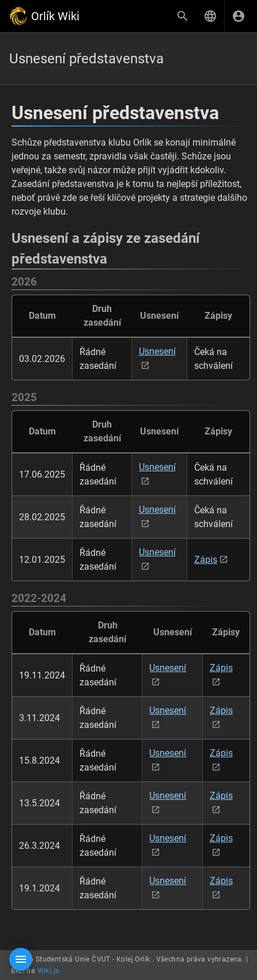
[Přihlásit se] (239, 16)
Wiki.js (48, 971)
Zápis (206, 560)
